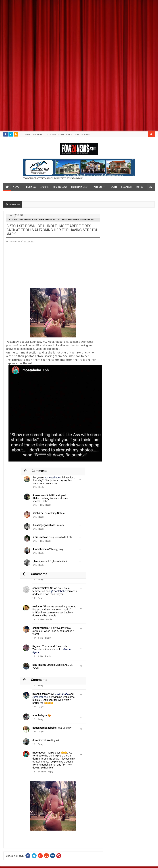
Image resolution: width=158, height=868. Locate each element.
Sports (45, 187)
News (16, 187)
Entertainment (80, 187)
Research (126, 187)
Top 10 (139, 187)
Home (28, 134)
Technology (60, 187)
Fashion (97, 187)
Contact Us (50, 134)
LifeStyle (10, 194)
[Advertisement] (79, 22)
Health (113, 187)
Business (31, 187)
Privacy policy (65, 134)
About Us (37, 134)
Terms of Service (83, 134)
